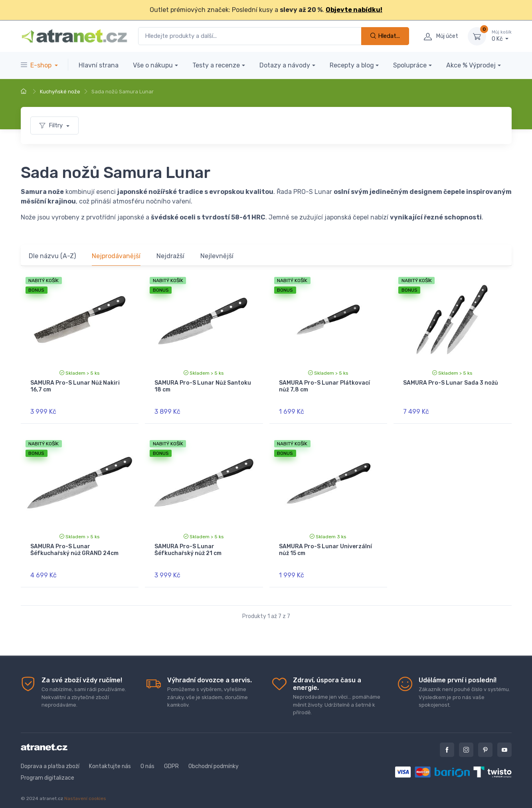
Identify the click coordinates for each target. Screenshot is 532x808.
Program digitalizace (47, 771)
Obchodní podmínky (214, 760)
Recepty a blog (352, 65)
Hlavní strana (99, 65)
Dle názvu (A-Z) (52, 256)
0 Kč (502, 36)
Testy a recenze (216, 65)
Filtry (52, 125)
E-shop (37, 65)
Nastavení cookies (85, 792)
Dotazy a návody (285, 65)
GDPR (171, 760)
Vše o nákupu (153, 65)
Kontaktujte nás (110, 760)
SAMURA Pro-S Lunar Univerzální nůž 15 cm (325, 547)
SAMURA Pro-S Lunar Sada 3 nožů (451, 383)
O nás (147, 760)
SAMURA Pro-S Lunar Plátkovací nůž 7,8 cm (324, 386)
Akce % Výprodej (471, 65)
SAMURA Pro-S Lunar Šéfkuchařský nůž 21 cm (188, 547)
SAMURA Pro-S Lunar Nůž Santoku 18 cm (203, 386)
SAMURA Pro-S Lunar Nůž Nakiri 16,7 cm (75, 386)
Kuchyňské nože (60, 92)
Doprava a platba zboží (50, 760)
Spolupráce (410, 65)
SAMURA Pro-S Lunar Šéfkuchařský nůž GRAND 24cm (74, 547)
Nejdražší (170, 256)
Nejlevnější (217, 256)
